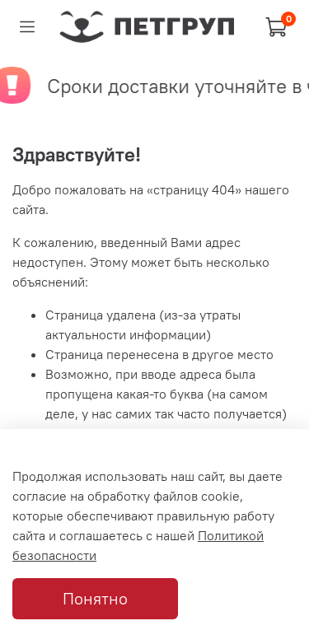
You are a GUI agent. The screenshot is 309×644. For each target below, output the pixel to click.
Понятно (95, 598)
